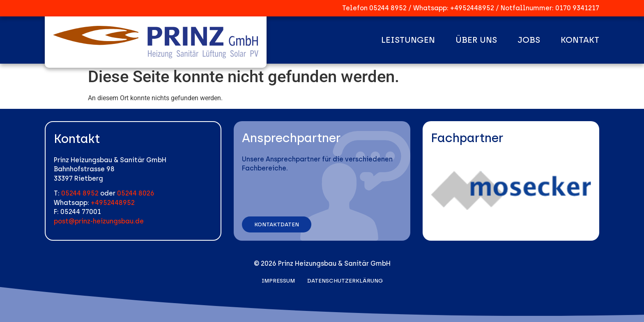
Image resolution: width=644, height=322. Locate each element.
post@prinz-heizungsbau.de (99, 221)
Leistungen (408, 40)
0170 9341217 (577, 8)
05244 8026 (136, 193)
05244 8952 (388, 8)
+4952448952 (472, 8)
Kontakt (580, 40)
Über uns (476, 40)
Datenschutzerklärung (345, 281)
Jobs (529, 40)
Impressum (278, 281)
